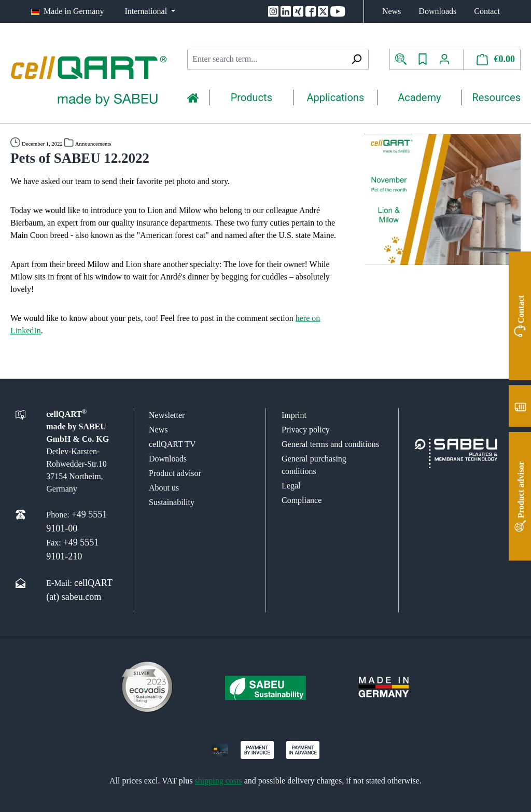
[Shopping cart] (492, 59)
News (392, 11)
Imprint (294, 415)
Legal (291, 486)
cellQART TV (172, 444)
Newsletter (167, 415)
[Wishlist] (423, 59)
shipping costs (219, 781)
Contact (487, 11)
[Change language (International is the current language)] (150, 11)
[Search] (357, 59)
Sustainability (172, 502)
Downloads (437, 11)
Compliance (302, 500)
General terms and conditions (330, 444)
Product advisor (175, 473)
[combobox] (266, 59)
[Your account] (448, 59)
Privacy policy (306, 430)
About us (164, 488)
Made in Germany (74, 11)
